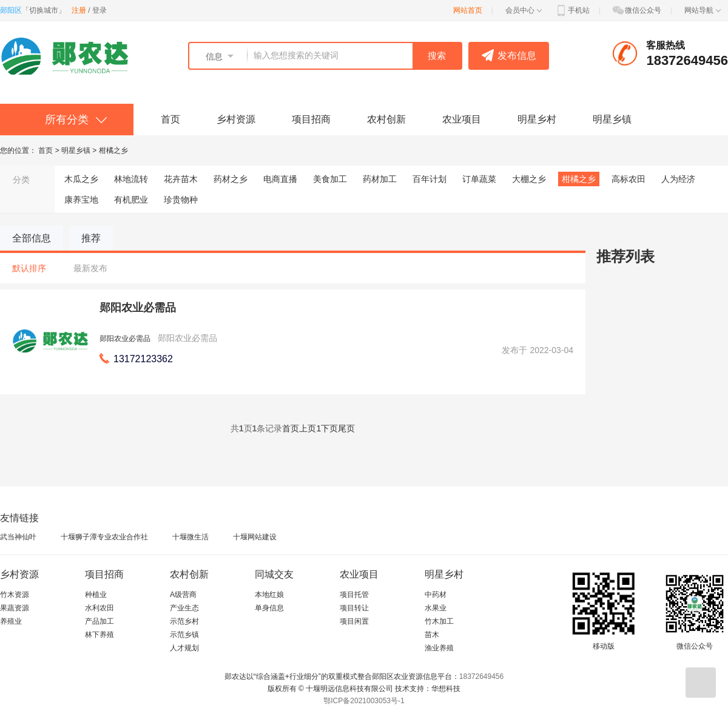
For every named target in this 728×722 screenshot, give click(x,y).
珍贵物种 (181, 200)
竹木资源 (15, 595)
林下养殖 (99, 635)
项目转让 (354, 608)
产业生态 (184, 608)
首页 (170, 119)
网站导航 (703, 10)
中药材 (436, 595)
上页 (308, 428)
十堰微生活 (190, 537)
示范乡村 (184, 621)
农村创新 (386, 119)
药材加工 (380, 179)
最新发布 (90, 268)
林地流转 (131, 179)
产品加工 (99, 621)
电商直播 (280, 179)
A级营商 (183, 595)
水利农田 (99, 608)
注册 (79, 10)
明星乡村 (537, 119)
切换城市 (44, 10)
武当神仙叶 (18, 537)
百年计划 (430, 179)
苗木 (432, 635)
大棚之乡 (529, 179)
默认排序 (29, 268)
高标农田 (629, 179)
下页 (329, 428)
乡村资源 (236, 119)
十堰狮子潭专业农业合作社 (104, 537)
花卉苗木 (181, 179)
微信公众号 (636, 10)
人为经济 (678, 179)
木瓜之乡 (81, 179)
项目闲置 (354, 621)
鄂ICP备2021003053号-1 (364, 701)
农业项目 (462, 119)
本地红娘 (269, 595)
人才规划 (184, 648)
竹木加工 (439, 621)
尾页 (346, 428)
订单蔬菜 (479, 179)
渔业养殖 (439, 648)
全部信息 (32, 238)
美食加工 (330, 179)
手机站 (572, 10)
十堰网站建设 (255, 537)
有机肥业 (131, 200)
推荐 (91, 238)
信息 (214, 56)
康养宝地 (81, 200)
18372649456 (481, 676)
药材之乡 (231, 179)
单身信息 (269, 608)
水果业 (436, 608)
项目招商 (311, 119)
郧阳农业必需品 (138, 308)
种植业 (96, 595)
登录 (99, 10)
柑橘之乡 (113, 150)
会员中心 (524, 10)
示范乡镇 (184, 635)
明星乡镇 (612, 119)
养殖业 (11, 621)
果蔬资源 (15, 608)
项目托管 (354, 595)
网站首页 (468, 10)
